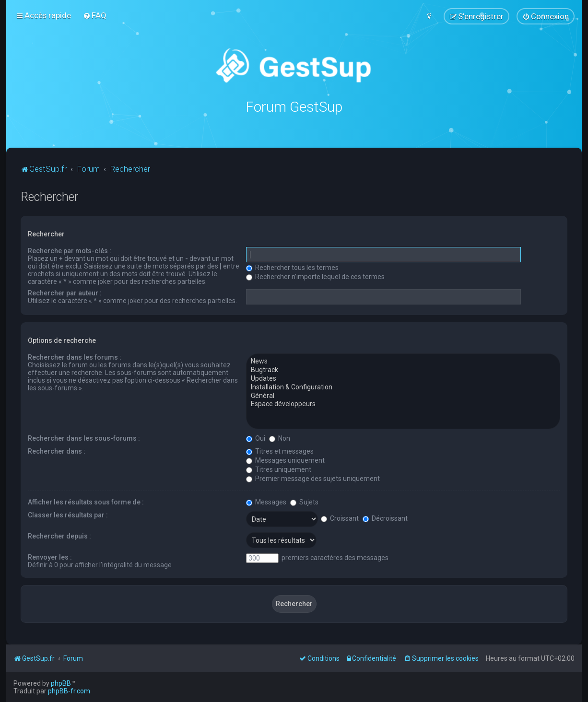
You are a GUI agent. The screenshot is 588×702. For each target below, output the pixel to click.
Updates (403, 378)
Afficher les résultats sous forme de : (86, 502)
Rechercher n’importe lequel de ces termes (315, 276)
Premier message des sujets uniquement (313, 478)
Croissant (340, 518)
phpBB (61, 683)
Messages (266, 502)
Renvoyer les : (50, 557)
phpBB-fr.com (69, 691)
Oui (256, 438)
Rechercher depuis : (59, 536)
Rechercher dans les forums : (75, 357)
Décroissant (385, 518)
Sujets (304, 502)
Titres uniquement (279, 469)
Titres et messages (280, 451)
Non (280, 438)
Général (403, 395)
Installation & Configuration (403, 387)
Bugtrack (403, 370)
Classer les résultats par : (68, 515)
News (403, 361)
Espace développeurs (403, 404)
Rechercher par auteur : (65, 292)
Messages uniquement (285, 460)
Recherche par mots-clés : (70, 250)
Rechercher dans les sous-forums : (84, 438)
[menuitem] (95, 15)
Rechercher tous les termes (292, 267)
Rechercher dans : (57, 451)
